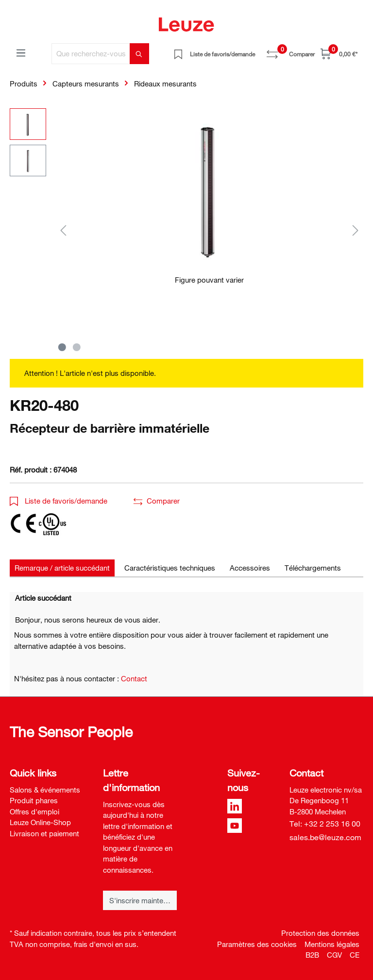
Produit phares (34, 800)
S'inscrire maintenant (143, 900)
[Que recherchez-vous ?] (91, 54)
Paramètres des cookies (257, 944)
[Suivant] (356, 230)
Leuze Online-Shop (40, 822)
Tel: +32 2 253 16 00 (325, 824)
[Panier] (339, 54)
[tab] (62, 568)
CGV (334, 955)
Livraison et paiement (44, 833)
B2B (312, 955)
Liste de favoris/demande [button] (59, 501)
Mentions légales (332, 944)
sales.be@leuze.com (325, 837)
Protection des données (320, 933)
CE (355, 955)
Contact (134, 678)
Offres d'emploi (34, 811)
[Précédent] (63, 230)
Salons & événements (45, 790)
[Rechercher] (139, 54)
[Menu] (21, 52)
